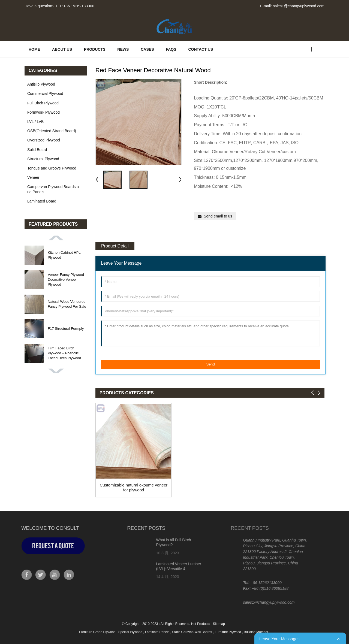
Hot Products (201, 624)
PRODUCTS (95, 49)
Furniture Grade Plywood (98, 632)
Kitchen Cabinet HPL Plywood (64, 255)
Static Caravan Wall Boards (192, 632)
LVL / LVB (35, 122)
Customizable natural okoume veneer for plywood (134, 487)
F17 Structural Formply (66, 329)
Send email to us (218, 216)
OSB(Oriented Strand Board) (52, 131)
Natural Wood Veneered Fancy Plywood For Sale (67, 304)
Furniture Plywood (228, 632)
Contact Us (201, 49)
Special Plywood (131, 632)
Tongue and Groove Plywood (52, 168)
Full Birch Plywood (43, 103)
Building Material (256, 632)
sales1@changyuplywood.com (299, 6)
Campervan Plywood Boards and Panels (53, 189)
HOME (34, 49)
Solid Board (37, 150)
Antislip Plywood (41, 84)
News (123, 49)
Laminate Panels (158, 632)
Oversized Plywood (44, 140)
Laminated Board (42, 201)
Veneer (33, 177)
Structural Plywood (43, 159)
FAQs (171, 49)
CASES (147, 49)
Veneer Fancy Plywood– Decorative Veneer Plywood (67, 279)
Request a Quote (35, 546)
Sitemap (219, 624)
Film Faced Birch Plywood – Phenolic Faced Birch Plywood (64, 353)
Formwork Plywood (43, 112)
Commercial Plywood (45, 93)
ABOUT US (62, 49)
